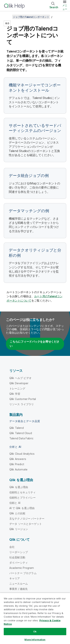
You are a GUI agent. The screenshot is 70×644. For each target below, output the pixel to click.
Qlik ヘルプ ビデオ (20, 378)
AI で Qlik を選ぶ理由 (22, 508)
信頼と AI (15, 503)
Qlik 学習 (15, 394)
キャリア (15, 578)
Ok (35, 631)
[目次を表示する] (7, 17)
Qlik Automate (18, 469)
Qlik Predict (17, 464)
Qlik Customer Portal (23, 399)
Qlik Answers (18, 459)
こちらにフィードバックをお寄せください (35, 344)
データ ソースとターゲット (26, 524)
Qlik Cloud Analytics (22, 454)
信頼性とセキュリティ (23, 492)
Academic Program (22, 568)
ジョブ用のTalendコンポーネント (31, 17)
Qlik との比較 (17, 513)
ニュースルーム (19, 584)
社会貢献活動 (17, 557)
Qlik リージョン (19, 529)
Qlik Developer (19, 383)
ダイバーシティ (19, 563)
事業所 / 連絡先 (18, 589)
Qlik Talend (17, 428)
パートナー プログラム (23, 573)
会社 (12, 547)
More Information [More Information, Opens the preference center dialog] (35, 640)
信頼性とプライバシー (23, 498)
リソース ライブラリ (22, 404)
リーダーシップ (19, 552)
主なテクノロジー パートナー (27, 519)
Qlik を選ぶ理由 (19, 487)
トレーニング (17, 388)
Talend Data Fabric (21, 438)
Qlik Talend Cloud (21, 433)
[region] (35, 618)
